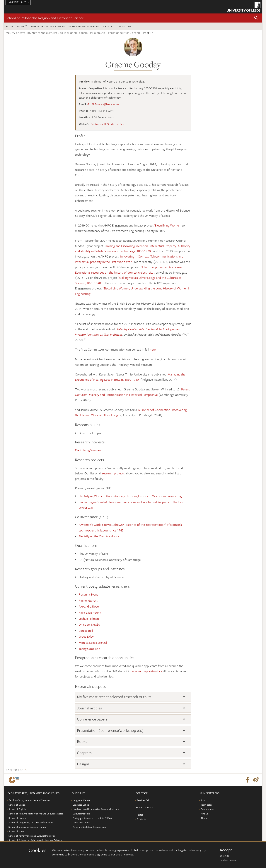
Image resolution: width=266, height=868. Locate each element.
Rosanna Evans (88, 594)
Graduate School (81, 805)
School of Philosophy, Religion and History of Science (45, 18)
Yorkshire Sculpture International (89, 827)
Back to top (15, 770)
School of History (17, 818)
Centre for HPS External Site (107, 124)
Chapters (84, 753)
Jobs (203, 800)
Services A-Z (143, 800)
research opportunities (147, 671)
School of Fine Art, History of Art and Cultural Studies (36, 814)
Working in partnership (84, 26)
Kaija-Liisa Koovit (90, 612)
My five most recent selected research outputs (114, 697)
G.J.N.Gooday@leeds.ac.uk (103, 104)
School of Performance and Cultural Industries (32, 836)
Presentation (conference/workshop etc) (110, 730)
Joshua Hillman (89, 619)
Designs (83, 764)
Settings (224, 855)
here (153, 349)
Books (82, 741)
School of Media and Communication (27, 827)
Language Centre (81, 800)
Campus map (207, 809)
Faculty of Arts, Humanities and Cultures (31, 33)
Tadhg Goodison (89, 649)
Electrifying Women (88, 450)
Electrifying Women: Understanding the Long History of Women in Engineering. (131, 496)
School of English (17, 809)
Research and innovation (48, 26)
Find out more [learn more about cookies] (228, 860)
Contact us (124, 26)
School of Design (17, 805)
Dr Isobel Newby (89, 624)
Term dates (206, 805)
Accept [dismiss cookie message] (226, 850)
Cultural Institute (81, 814)
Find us (204, 814)
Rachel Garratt (88, 600)
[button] (256, 18)
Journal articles (89, 708)
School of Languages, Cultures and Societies (31, 822)
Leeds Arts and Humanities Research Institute (96, 809)
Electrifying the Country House (99, 536)
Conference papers (92, 719)
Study (20, 26)
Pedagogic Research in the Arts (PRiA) (92, 818)
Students (141, 819)
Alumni (204, 818)
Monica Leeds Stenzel (93, 643)
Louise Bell (86, 631)
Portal (140, 815)
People (108, 26)
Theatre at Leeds (81, 822)
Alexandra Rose (89, 606)
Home (9, 26)
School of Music (16, 831)
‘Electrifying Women (168, 225)
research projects (113, 473)
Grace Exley (86, 636)
